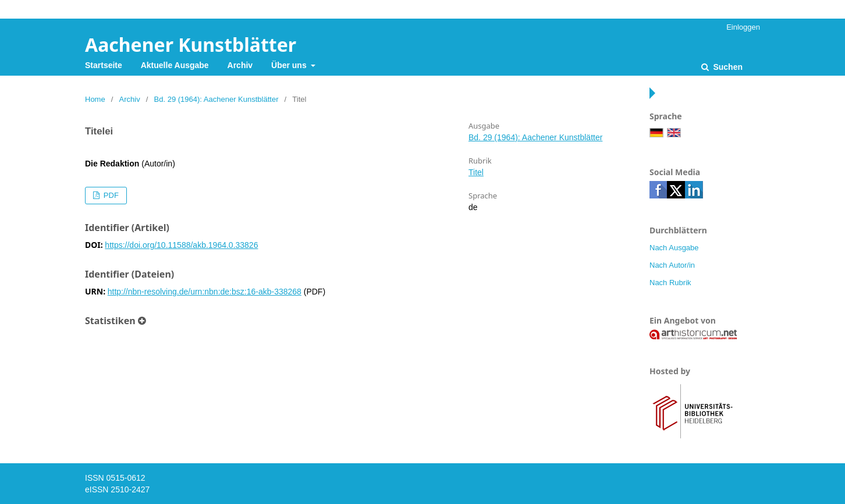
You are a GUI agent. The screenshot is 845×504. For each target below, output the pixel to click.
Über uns (290, 65)
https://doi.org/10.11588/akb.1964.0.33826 (181, 245)
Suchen (727, 67)
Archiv (240, 65)
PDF (110, 195)
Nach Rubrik (670, 283)
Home (95, 99)
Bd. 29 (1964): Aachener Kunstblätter (216, 99)
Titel (476, 172)
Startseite (104, 65)
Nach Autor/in (672, 265)
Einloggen (743, 27)
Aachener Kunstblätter (191, 45)
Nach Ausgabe (674, 248)
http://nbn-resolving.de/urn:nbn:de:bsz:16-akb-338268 (205, 292)
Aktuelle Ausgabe (175, 65)
